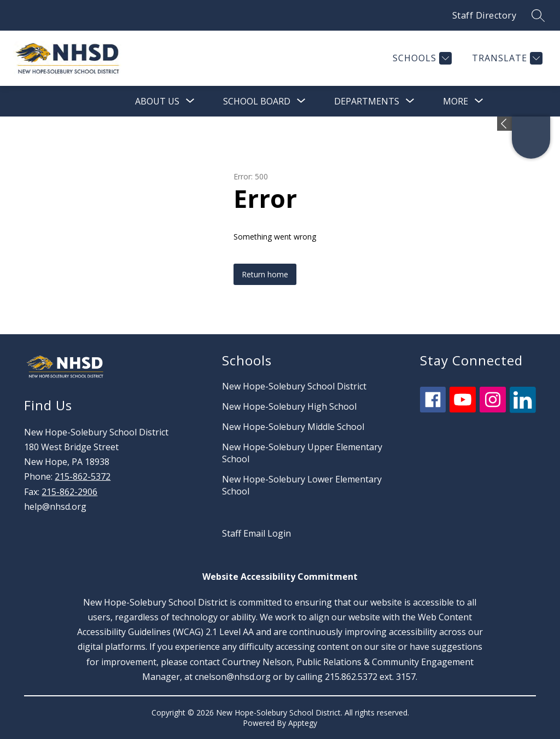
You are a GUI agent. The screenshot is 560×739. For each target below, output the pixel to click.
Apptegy (303, 723)
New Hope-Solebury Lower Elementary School (302, 485)
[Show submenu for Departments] (367, 101)
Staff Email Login (256, 533)
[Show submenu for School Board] (257, 101)
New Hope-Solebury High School (289, 406)
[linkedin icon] (523, 410)
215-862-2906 (69, 492)
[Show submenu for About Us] (157, 101)
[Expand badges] (504, 124)
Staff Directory (485, 15)
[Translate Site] (506, 58)
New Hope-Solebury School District (294, 386)
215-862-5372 (83, 476)
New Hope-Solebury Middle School (293, 427)
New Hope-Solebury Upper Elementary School (302, 453)
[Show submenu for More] (456, 101)
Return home (265, 274)
